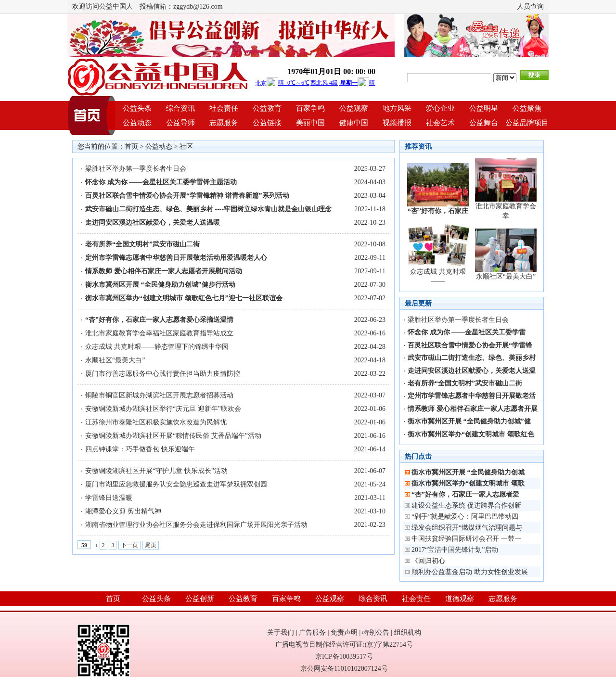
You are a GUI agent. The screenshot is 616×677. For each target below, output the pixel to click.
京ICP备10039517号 (344, 657)
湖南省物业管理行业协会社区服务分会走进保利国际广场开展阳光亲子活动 (196, 525)
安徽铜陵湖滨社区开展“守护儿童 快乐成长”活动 (156, 471)
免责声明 (344, 632)
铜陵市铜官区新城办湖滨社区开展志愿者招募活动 (159, 395)
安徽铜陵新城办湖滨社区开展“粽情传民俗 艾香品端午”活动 (173, 436)
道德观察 (460, 599)
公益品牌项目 (527, 123)
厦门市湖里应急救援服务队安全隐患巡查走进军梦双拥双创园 (176, 484)
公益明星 (484, 108)
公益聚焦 (527, 108)
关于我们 (281, 632)
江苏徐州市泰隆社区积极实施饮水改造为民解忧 (156, 422)
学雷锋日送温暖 (109, 498)
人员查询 (530, 6)
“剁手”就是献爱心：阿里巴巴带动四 (465, 517)
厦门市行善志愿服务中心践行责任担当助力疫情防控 (163, 374)
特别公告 (376, 632)
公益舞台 (484, 123)
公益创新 (200, 599)
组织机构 (408, 632)
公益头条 (137, 108)
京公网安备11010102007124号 (344, 669)
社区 (186, 147)
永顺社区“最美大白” (115, 360)
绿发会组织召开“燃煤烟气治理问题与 (467, 528)
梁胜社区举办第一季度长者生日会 (136, 169)
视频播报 (397, 123)
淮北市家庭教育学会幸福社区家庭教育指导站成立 (159, 333)
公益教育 (267, 108)
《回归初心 (428, 561)
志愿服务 (224, 123)
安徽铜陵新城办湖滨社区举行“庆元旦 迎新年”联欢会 (163, 409)
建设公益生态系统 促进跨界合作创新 (466, 505)
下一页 (129, 545)
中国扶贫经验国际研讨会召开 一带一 (466, 539)
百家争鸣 (310, 108)
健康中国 (354, 123)
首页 (131, 147)
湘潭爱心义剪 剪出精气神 (123, 511)
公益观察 (354, 108)
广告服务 (312, 632)
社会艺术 (440, 123)
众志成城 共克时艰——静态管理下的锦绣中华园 (157, 347)
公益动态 (137, 123)
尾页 (151, 545)
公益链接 (267, 123)
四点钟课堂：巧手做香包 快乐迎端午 (140, 449)
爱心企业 (440, 108)
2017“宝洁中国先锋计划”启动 (455, 550)
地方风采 (397, 108)
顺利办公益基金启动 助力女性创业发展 (470, 572)
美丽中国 (310, 123)
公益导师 (180, 123)
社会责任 (224, 108)
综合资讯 (180, 108)
